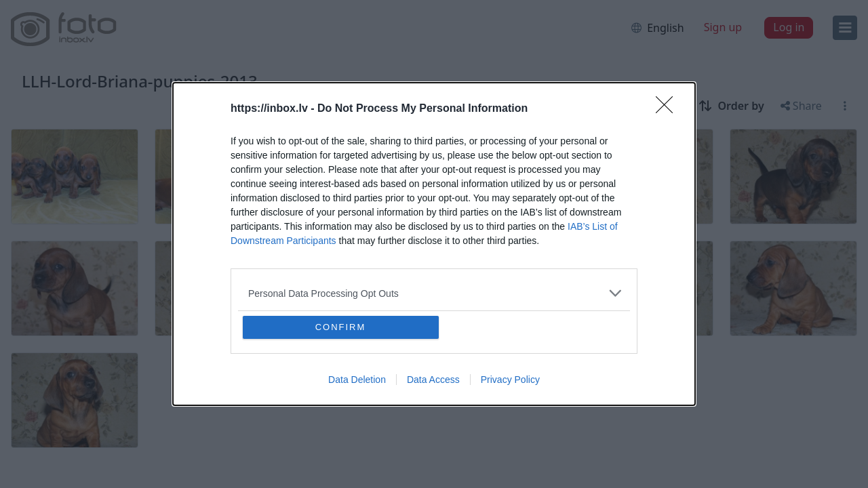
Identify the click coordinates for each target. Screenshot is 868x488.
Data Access (433, 380)
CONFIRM (341, 327)
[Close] (669, 109)
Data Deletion (357, 380)
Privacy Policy (510, 380)
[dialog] (434, 244)
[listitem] (434, 293)
